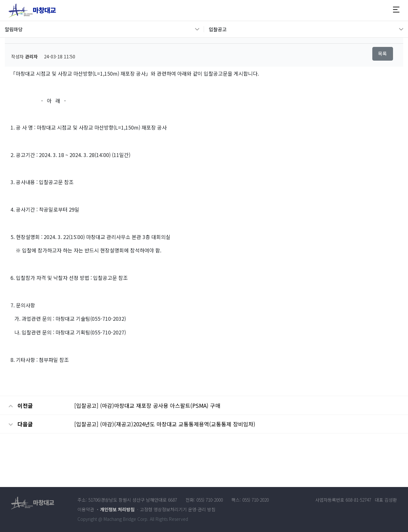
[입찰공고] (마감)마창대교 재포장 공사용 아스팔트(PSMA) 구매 (147, 405)
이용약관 (86, 509)
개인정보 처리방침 (117, 509)
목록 (382, 53)
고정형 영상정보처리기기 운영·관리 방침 (178, 509)
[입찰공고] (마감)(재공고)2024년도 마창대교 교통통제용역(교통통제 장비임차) (165, 424)
